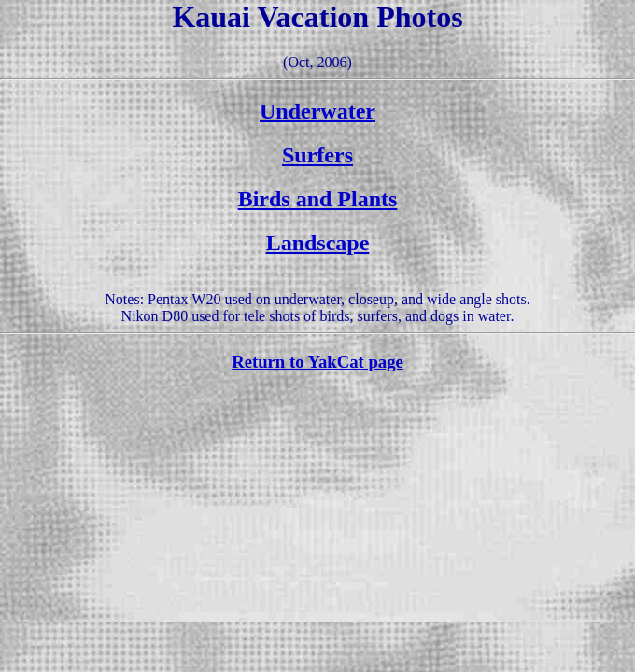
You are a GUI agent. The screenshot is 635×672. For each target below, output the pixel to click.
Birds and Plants (318, 199)
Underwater (317, 111)
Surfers (317, 155)
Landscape (318, 243)
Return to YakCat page (317, 362)
